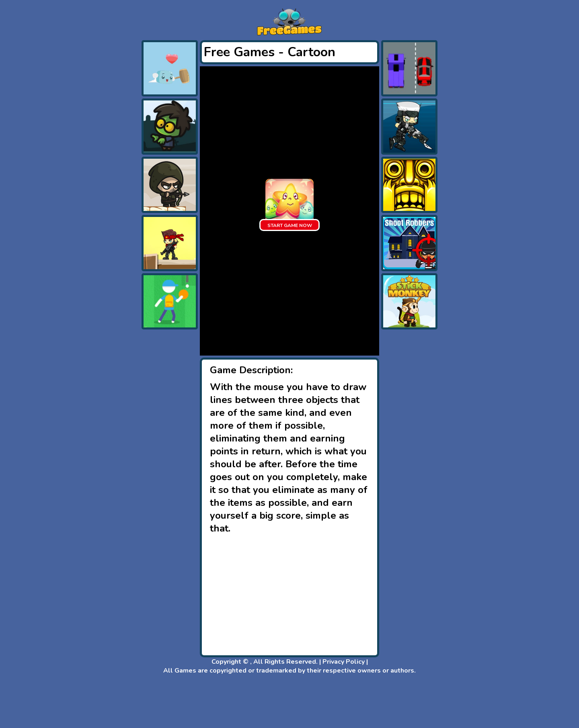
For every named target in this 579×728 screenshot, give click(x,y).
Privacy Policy (344, 662)
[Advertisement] (107, 161)
